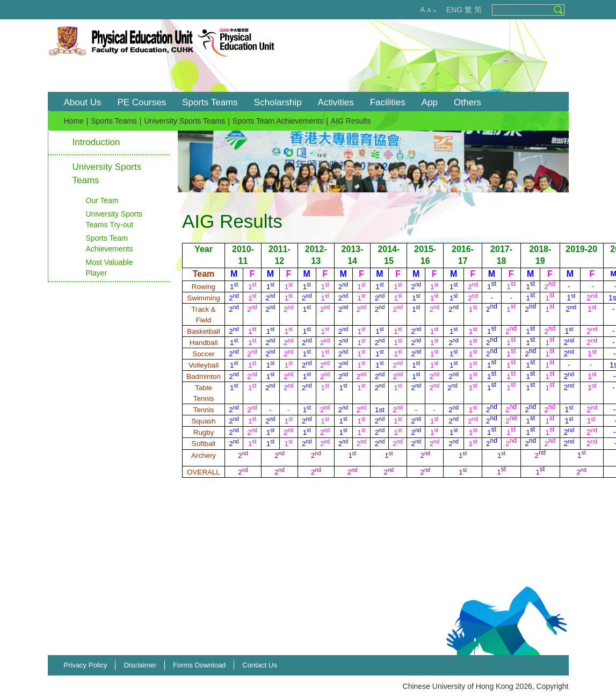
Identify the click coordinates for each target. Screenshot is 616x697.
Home (74, 121)
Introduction (96, 142)
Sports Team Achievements (278, 121)
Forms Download (199, 665)
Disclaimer (140, 665)
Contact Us (259, 665)
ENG (454, 10)
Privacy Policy (86, 665)
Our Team (102, 200)
